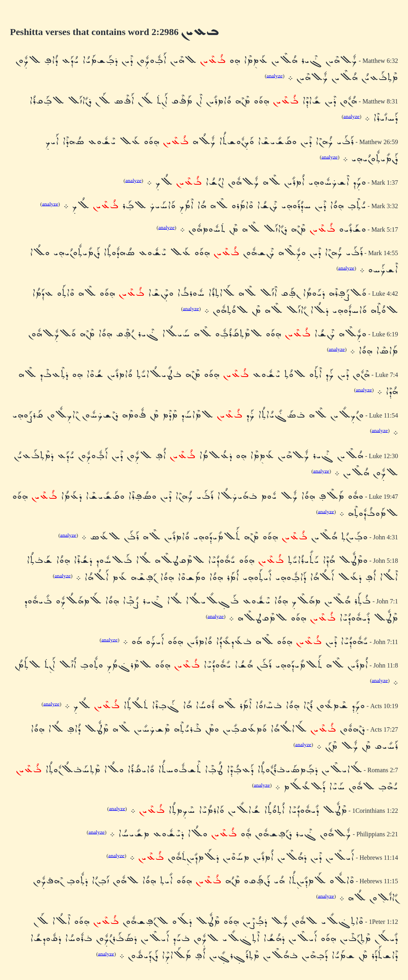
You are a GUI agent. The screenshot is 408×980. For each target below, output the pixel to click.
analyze (275, 75)
